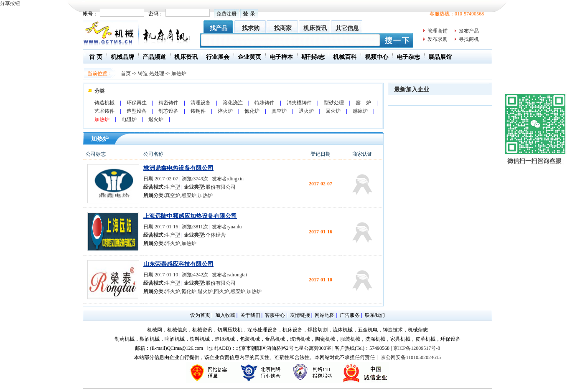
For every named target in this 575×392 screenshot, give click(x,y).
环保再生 (137, 103)
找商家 (283, 28)
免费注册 (226, 14)
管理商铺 (438, 31)
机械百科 (345, 57)
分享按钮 (10, 3)
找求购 (251, 28)
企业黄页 (249, 57)
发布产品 (469, 31)
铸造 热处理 (151, 73)
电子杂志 (408, 57)
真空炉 (279, 111)
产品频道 (154, 57)
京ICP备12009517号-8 (417, 348)
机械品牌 (122, 57)
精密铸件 (168, 103)
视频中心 (377, 57)
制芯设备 (168, 111)
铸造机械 (104, 103)
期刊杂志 (313, 57)
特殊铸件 (265, 103)
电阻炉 (129, 119)
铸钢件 (198, 111)
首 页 (96, 57)
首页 (126, 73)
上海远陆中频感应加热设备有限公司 (190, 216)
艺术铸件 (104, 111)
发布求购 (438, 39)
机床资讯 (315, 28)
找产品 (219, 28)
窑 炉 (363, 103)
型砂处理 (334, 103)
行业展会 (218, 57)
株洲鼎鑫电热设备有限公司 (178, 168)
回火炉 (333, 111)
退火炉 (306, 111)
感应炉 (360, 111)
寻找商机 (469, 39)
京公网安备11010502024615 (411, 357)
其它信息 (347, 28)
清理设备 (201, 103)
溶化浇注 (233, 103)
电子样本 (281, 57)
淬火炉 (225, 111)
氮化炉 (252, 111)
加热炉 (179, 73)
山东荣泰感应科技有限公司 (178, 264)
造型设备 (137, 111)
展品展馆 (440, 57)
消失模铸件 (299, 103)
